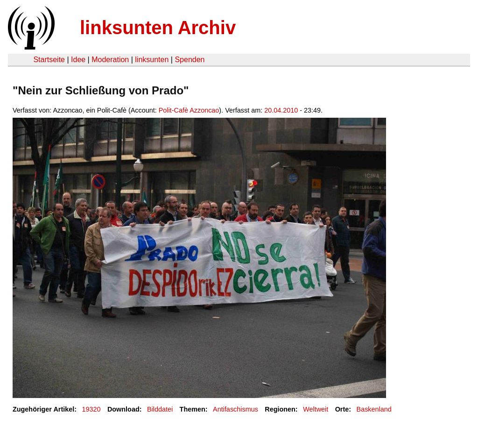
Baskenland (374, 409)
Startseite (49, 60)
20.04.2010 (281, 110)
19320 (91, 409)
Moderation (110, 60)
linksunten (152, 60)
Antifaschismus (235, 409)
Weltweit (316, 409)
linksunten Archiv (158, 28)
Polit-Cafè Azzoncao (189, 110)
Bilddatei (160, 409)
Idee (78, 60)
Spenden (190, 60)
